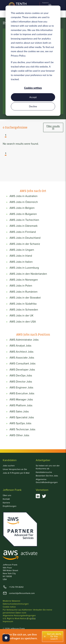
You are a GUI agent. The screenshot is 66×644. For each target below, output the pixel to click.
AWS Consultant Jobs (22, 364)
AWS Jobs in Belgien (22, 208)
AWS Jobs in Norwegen (24, 280)
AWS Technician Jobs (22, 429)
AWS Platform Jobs (21, 405)
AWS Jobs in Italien (21, 262)
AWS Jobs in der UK (22, 316)
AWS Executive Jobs (22, 393)
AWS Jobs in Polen (21, 286)
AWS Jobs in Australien (23, 196)
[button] (3, 136)
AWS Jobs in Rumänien (23, 292)
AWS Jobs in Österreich (24, 202)
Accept (33, 97)
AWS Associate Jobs (22, 358)
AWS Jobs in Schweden (24, 310)
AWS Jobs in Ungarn (22, 250)
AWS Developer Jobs (22, 370)
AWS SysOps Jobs (20, 423)
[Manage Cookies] (6, 638)
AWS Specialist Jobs (22, 417)
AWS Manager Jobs (21, 400)
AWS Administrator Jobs (24, 340)
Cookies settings (33, 88)
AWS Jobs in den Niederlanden (28, 274)
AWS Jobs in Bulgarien (23, 214)
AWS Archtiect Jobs (21, 352)
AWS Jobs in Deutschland (25, 238)
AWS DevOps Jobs (21, 376)
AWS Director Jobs (21, 382)
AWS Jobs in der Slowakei (25, 298)
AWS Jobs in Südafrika (23, 304)
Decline (33, 106)
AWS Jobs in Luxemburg (24, 268)
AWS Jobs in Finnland (23, 232)
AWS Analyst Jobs (20, 346)
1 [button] (6, 135)
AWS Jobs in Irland (21, 256)
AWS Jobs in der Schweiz (25, 244)
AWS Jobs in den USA (23, 322)
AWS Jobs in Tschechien (24, 220)
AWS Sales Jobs (19, 412)
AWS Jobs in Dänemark (23, 226)
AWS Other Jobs (19, 435)
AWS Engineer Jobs (21, 388)
